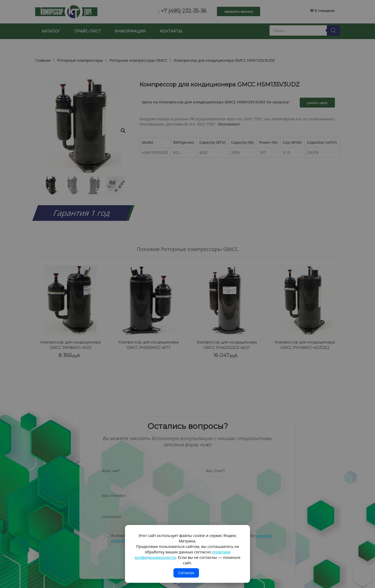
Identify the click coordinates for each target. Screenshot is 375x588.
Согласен (186, 573)
